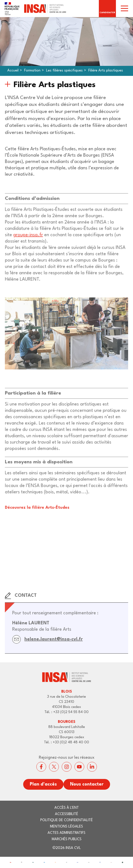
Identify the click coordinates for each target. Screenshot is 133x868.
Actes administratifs (66, 833)
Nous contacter (87, 784)
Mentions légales (66, 827)
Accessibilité (66, 814)
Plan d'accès (43, 784)
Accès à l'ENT (67, 808)
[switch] (124, 9)
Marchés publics (67, 839)
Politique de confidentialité (66, 820)
